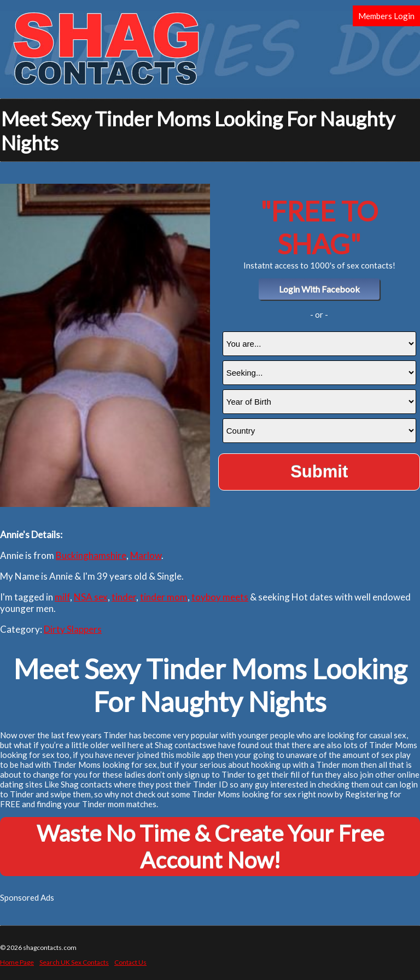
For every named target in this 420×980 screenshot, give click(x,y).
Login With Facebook (319, 289)
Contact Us (130, 962)
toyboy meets (220, 597)
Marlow (146, 555)
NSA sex (91, 597)
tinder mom (164, 597)
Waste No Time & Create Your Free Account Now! (210, 847)
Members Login (386, 16)
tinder (124, 597)
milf (62, 597)
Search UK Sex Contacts (74, 962)
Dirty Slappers (73, 629)
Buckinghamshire (91, 555)
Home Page (17, 962)
